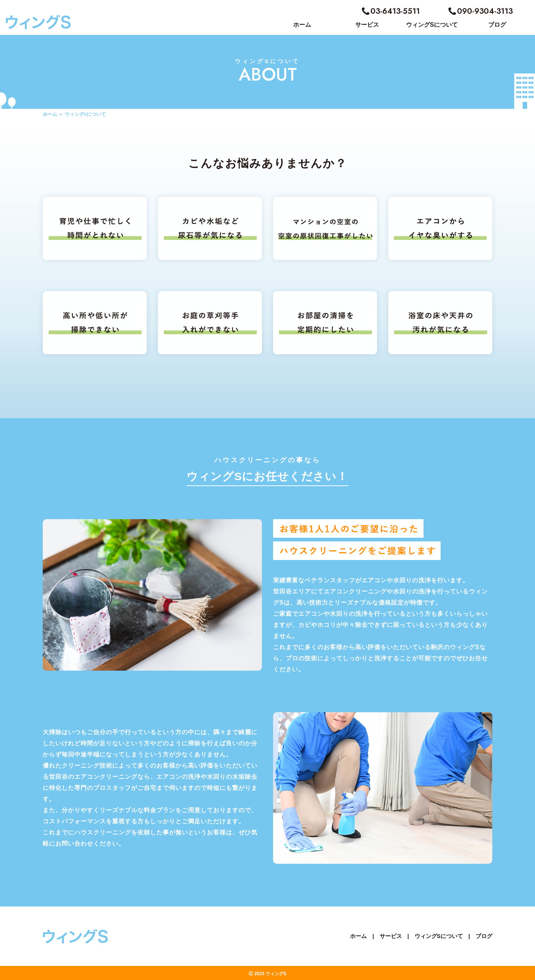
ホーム (50, 114)
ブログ (484, 936)
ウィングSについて (439, 936)
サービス (391, 936)
